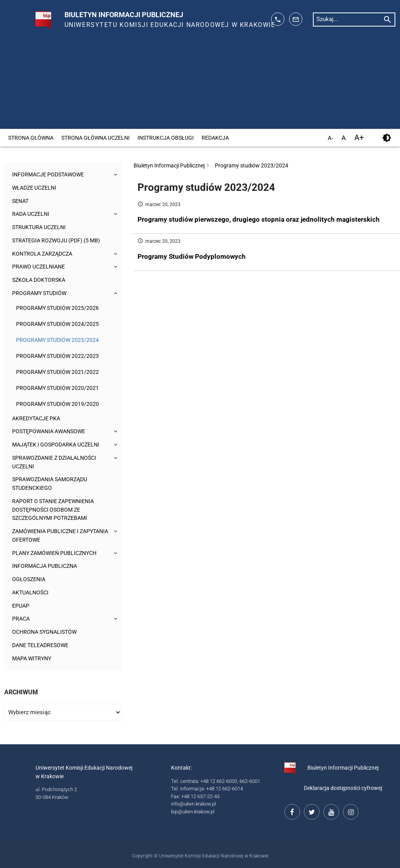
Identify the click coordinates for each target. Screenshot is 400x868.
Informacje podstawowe (51, 175)
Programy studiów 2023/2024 (57, 340)
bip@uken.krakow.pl (193, 812)
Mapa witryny (33, 659)
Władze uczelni (36, 188)
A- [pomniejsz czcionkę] (330, 139)
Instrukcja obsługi (166, 138)
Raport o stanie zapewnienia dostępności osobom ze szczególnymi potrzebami (56, 510)
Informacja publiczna (47, 566)
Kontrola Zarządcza (45, 254)
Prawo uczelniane (41, 267)
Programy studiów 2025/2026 (57, 308)
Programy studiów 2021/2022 (57, 372)
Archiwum (21, 692)
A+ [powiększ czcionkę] (359, 138)
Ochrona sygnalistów (47, 632)
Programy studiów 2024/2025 (57, 324)
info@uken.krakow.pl (194, 804)
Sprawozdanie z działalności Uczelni (58, 462)
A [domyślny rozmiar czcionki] (344, 138)
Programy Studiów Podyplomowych (192, 256)
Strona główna (31, 138)
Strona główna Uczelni (96, 138)
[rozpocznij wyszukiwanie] (387, 19)
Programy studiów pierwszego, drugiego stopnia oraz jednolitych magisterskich (259, 219)
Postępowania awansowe (52, 431)
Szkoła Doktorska (40, 280)
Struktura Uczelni (41, 227)
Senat (21, 201)
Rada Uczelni (32, 214)
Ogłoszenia (30, 579)
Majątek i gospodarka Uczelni (59, 445)
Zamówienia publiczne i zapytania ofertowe (48, 536)
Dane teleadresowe (43, 645)
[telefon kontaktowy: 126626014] (278, 19)
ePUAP (21, 606)
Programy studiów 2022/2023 (57, 356)
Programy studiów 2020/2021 (57, 388)
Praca (21, 619)
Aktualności (32, 593)
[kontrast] (387, 138)
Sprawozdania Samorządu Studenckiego (53, 484)
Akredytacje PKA (38, 419)
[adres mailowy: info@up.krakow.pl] (296, 19)
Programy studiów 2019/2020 (57, 404)
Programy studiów (41, 293)
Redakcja (215, 138)
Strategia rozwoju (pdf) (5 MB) (59, 241)
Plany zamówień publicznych (58, 553)
